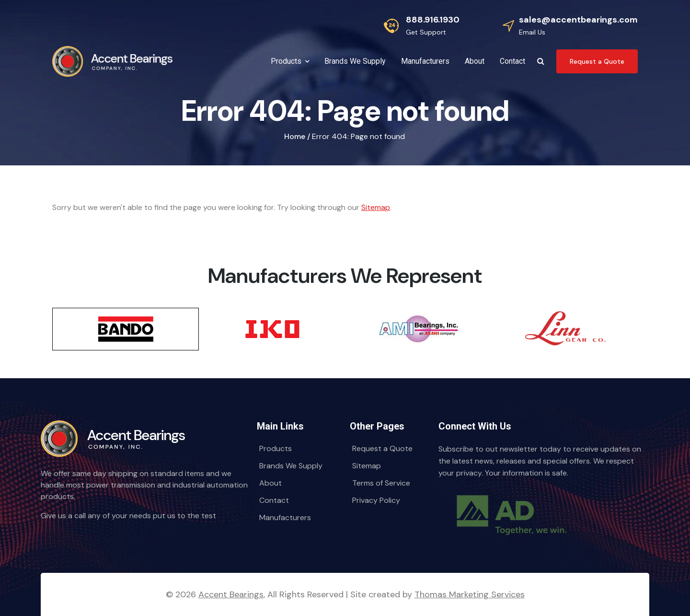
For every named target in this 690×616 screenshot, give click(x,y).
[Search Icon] (541, 61)
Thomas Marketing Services (470, 594)
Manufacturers (285, 517)
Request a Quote (382, 448)
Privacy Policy (376, 500)
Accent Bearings (231, 594)
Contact (274, 500)
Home (295, 136)
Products (276, 448)
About (270, 483)
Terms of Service (381, 483)
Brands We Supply (291, 466)
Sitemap (376, 207)
